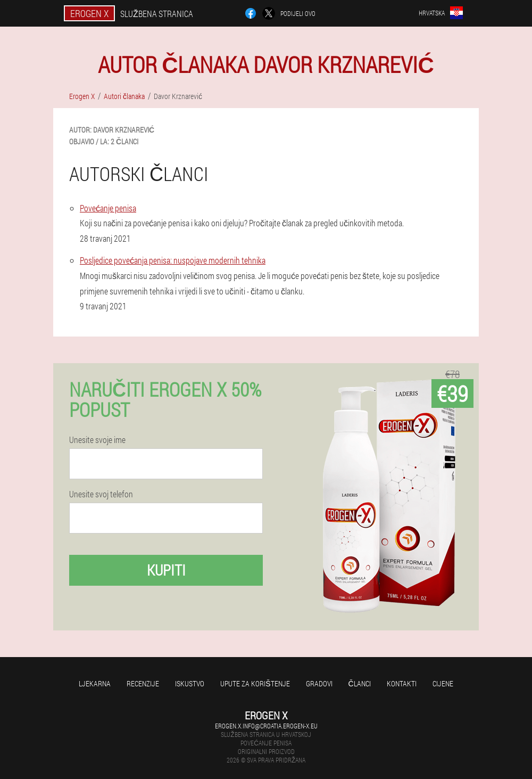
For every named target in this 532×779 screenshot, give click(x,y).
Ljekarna (95, 683)
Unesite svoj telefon (101, 494)
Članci (360, 683)
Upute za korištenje (255, 683)
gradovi (319, 683)
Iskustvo (190, 683)
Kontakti (402, 683)
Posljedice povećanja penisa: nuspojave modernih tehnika (173, 260)
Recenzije (143, 683)
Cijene (443, 683)
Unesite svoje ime (97, 440)
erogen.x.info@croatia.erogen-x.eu (266, 726)
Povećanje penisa (108, 208)
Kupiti (166, 570)
